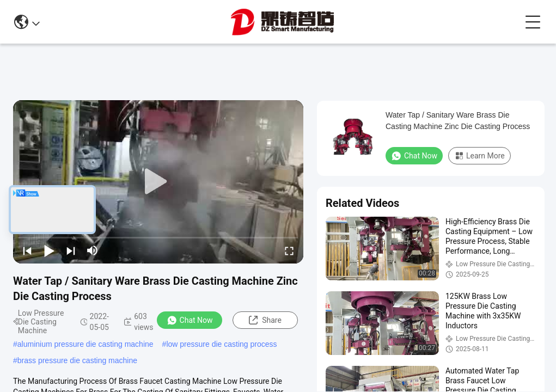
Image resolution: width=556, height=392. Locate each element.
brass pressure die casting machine (77, 360)
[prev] (27, 250)
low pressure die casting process (221, 344)
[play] (158, 182)
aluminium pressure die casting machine (85, 344)
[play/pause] (49, 250)
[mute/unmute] (93, 250)
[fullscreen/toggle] (289, 250)
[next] (71, 250)
